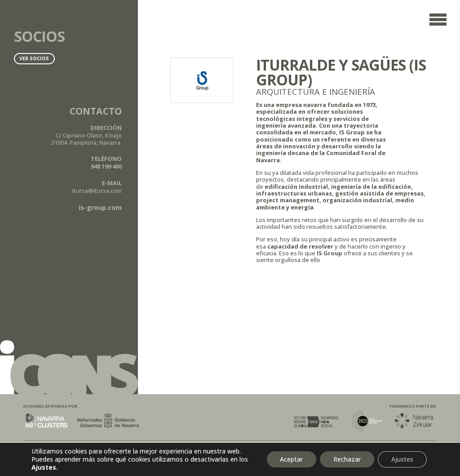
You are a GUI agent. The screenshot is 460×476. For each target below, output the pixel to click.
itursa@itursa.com (97, 191)
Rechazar (347, 459)
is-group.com (100, 207)
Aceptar (291, 459)
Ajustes (402, 459)
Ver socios (34, 58)
